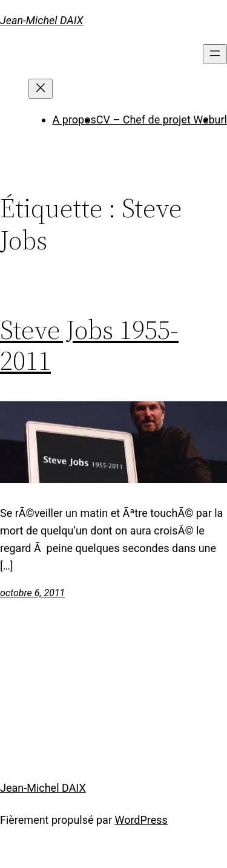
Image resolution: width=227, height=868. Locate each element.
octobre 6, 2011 (32, 593)
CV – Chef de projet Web (156, 120)
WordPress (141, 820)
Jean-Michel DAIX (42, 20)
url (221, 120)
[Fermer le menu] (41, 89)
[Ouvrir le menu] (215, 54)
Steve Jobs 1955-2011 (89, 345)
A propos (74, 120)
